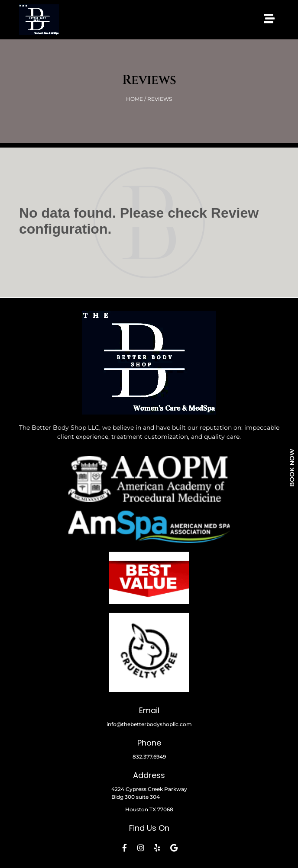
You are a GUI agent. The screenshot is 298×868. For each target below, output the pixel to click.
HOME (134, 99)
